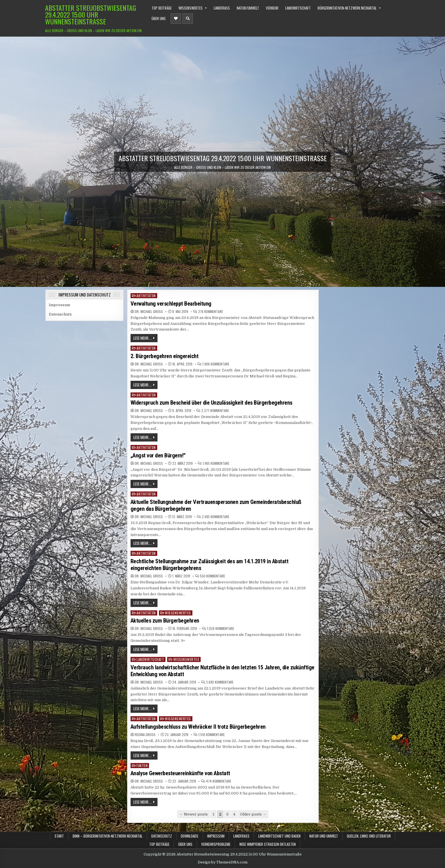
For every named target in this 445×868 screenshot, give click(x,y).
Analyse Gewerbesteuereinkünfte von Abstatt (180, 773)
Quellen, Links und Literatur (369, 836)
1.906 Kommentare (216, 364)
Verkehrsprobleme (216, 844)
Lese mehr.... (143, 338)
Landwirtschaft (298, 8)
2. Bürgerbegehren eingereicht (165, 356)
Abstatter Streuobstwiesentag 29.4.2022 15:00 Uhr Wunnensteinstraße (91, 14)
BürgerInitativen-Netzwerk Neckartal (347, 8)
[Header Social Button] (176, 19)
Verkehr (272, 8)
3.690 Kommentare (220, 682)
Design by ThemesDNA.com (223, 862)
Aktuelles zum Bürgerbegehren (165, 621)
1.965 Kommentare (216, 463)
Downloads (190, 836)
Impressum (59, 305)
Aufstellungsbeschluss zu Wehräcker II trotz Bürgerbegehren (198, 727)
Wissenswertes (191, 8)
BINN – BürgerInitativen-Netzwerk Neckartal (108, 836)
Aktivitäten (146, 296)
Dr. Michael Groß (149, 312)
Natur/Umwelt (248, 8)
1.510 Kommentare (212, 735)
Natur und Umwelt (324, 836)
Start (59, 836)
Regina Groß (145, 735)
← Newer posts (194, 814)
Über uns (159, 18)
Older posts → (253, 814)
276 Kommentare (211, 312)
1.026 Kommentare (221, 629)
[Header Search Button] (188, 19)
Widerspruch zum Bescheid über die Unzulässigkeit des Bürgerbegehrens (211, 403)
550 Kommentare (213, 576)
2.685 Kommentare (216, 517)
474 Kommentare (219, 781)
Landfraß (222, 8)
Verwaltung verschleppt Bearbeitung (171, 304)
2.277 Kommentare (215, 411)
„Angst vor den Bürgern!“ (158, 455)
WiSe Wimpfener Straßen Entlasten (267, 844)
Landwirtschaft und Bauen (279, 836)
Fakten (142, 765)
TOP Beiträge (162, 8)
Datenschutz (60, 314)
